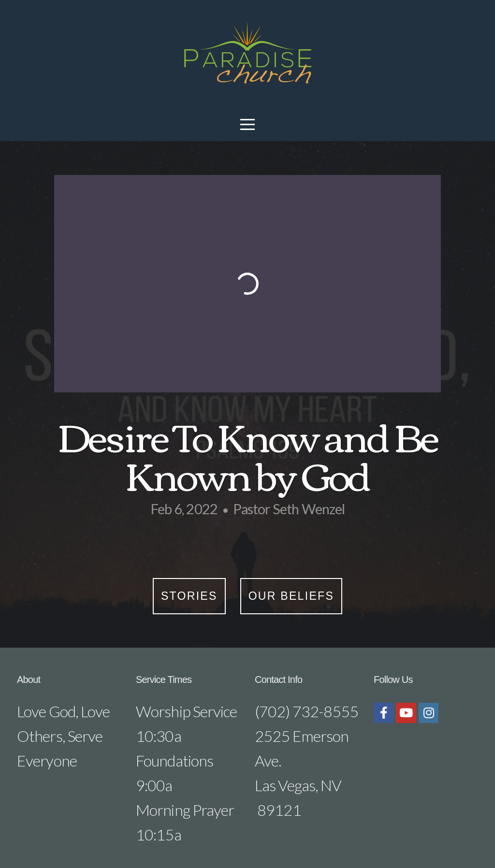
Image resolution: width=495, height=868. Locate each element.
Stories (189, 596)
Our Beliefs (291, 596)
